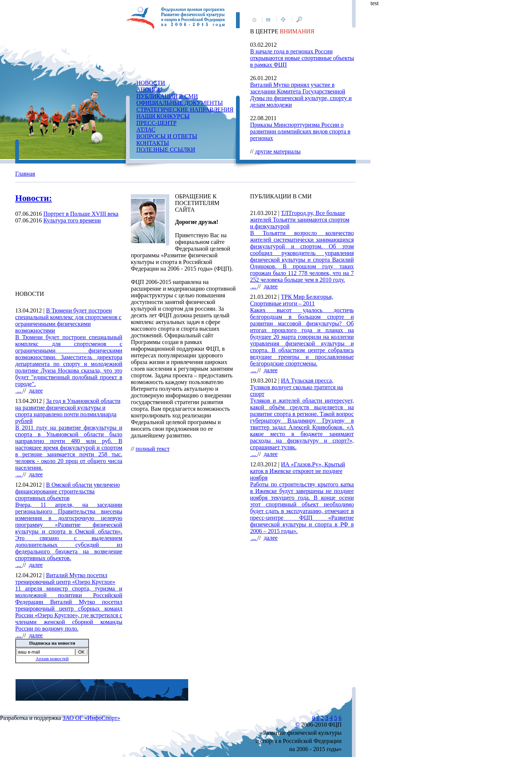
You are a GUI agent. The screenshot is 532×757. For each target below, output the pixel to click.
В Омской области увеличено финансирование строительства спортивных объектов (67, 491)
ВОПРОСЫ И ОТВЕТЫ (167, 136)
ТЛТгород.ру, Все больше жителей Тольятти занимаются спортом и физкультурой (300, 220)
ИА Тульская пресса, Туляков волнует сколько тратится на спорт (297, 387)
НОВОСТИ (151, 83)
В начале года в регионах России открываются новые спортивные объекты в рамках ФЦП (302, 58)
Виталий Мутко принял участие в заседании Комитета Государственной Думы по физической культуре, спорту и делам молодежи (301, 95)
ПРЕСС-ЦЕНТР (156, 123)
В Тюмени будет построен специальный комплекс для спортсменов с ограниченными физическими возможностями (68, 320)
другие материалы (278, 151)
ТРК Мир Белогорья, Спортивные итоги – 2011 (292, 300)
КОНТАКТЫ (153, 143)
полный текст (153, 449)
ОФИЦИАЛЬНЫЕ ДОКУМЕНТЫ (179, 103)
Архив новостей (52, 659)
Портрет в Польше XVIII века (81, 214)
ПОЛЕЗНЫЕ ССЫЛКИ (166, 150)
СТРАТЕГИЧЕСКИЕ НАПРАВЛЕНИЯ (185, 110)
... (69, 364)
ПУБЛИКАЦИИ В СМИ (167, 96)
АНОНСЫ (149, 90)
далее (36, 391)
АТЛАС (146, 130)
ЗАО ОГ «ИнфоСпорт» (92, 718)
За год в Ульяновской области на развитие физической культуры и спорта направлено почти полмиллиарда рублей (68, 411)
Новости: (34, 198)
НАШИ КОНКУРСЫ (163, 116)
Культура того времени (72, 220)
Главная (25, 174)
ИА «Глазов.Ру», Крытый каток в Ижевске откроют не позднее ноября (297, 471)
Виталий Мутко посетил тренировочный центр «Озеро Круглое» (65, 579)
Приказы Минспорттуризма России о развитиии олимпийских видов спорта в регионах (300, 131)
